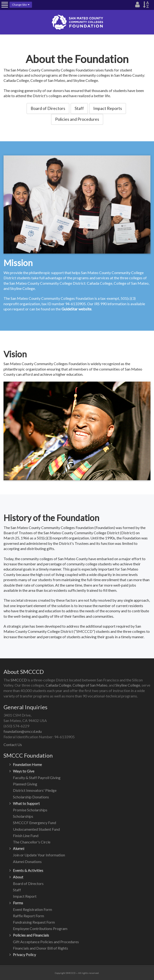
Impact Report (25, 896)
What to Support (26, 803)
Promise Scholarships (30, 810)
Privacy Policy (24, 954)
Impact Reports (108, 108)
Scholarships (23, 816)
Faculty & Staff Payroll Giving (37, 778)
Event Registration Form (32, 909)
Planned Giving (25, 784)
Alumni (19, 848)
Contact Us (13, 744)
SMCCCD (19, 680)
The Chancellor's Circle (32, 842)
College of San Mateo (90, 685)
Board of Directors (48, 108)
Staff (79, 108)
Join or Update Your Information (39, 855)
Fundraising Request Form (34, 922)
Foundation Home (27, 764)
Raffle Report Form (28, 916)
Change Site (21, 5)
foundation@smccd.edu (23, 731)
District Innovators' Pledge (35, 790)
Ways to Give (24, 771)
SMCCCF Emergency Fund (34, 823)
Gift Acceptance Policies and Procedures (46, 942)
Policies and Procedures (77, 119)
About (18, 877)
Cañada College (58, 685)
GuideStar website (76, 309)
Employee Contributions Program (40, 928)
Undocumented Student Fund (36, 829)
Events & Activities (28, 870)
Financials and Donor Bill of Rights (41, 948)
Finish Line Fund (26, 836)
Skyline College (128, 685)
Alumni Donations (27, 861)
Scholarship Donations (31, 797)
